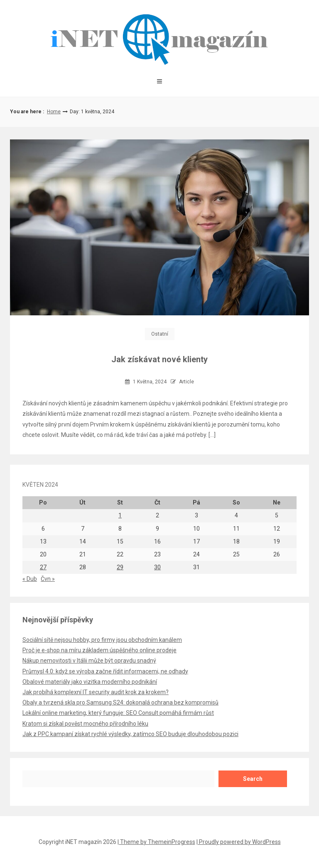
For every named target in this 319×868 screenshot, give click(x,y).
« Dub (30, 579)
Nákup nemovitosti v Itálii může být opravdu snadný (89, 661)
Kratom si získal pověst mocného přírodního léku (85, 724)
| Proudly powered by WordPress (239, 842)
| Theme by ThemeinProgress (156, 842)
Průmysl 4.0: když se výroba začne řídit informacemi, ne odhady (105, 671)
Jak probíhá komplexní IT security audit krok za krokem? (96, 692)
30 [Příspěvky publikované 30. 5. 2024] (157, 567)
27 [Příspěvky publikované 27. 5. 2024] (43, 567)
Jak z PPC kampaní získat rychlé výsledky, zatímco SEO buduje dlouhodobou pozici (130, 734)
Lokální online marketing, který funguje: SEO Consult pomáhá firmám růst (118, 713)
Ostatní (160, 334)
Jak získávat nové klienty (159, 359)
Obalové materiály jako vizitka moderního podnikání (90, 682)
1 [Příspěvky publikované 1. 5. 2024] (120, 515)
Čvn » (48, 579)
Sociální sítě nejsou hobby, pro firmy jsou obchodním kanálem (102, 640)
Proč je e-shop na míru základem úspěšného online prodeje (99, 650)
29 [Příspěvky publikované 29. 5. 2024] (120, 567)
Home (54, 112)
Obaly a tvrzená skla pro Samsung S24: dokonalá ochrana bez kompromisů (120, 702)
